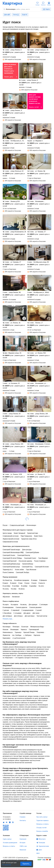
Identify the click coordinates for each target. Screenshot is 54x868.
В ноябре (24, 586)
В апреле (13, 583)
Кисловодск (7, 627)
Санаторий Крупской (10, 561)
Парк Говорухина (26, 536)
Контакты (23, 820)
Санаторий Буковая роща (11, 567)
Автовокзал (16, 597)
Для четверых (7, 616)
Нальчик (5, 629)
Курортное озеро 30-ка (29, 539)
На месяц (23, 604)
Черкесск (24, 629)
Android (7, 822)
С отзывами (17, 613)
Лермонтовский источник (11, 539)
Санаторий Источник (42, 567)
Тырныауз (18, 632)
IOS (4, 822)
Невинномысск (8, 632)
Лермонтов (6, 635)
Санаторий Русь (27, 567)
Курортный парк (33, 533)
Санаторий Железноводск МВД (13, 552)
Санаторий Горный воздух (11, 550)
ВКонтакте (42, 839)
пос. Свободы (17, 635)
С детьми (6, 610)
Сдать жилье (7, 839)
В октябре (16, 586)
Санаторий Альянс (9, 555)
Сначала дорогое (21, 607)
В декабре (33, 586)
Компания (23, 839)
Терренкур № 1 (8, 570)
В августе (42, 583)
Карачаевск (7, 638)
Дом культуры (27, 550)
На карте (6, 604)
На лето (41, 586)
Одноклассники (44, 846)
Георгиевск (40, 632)
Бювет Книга (38, 536)
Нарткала (37, 635)
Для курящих (33, 604)
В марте (5, 583)
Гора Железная (31, 570)
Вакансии (23, 850)
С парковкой (15, 610)
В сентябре (6, 586)
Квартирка (14, 4)
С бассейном (7, 613)
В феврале (43, 580)
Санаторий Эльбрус (23, 572)
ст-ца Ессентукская (19, 638)
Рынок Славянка (40, 561)
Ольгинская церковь (25, 561)
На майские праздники (22, 580)
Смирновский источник (10, 542)
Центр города (7, 533)
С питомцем (43, 604)
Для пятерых (18, 616)
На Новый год (7, 580)
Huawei (10, 822)
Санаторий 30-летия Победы (12, 558)
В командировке (8, 607)
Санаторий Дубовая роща (11, 564)
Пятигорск (16, 627)
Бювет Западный (19, 533)
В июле (34, 583)
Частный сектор (42, 616)
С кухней (39, 610)
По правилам (7, 864)
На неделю (14, 604)
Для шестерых (30, 616)
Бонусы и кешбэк (42, 831)
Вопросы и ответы (43, 824)
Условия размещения (10, 843)
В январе (34, 580)
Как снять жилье (42, 817)
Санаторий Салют (30, 558)
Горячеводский (34, 629)
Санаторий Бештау (24, 555)
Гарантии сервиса (42, 820)
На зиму (14, 589)
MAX (38, 853)
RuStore (13, 822)
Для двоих (27, 613)
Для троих (36, 613)
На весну (22, 589)
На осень (6, 589)
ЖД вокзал (6, 597)
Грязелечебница (28, 564)
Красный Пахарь (29, 632)
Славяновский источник (11, 536)
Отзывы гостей (41, 828)
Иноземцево (14, 629)
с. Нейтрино (27, 635)
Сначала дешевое (35, 607)
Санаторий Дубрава (32, 552)
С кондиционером (27, 610)
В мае (20, 583)
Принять (26, 864)
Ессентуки (25, 627)
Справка (23, 817)
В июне (27, 583)
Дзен (40, 850)
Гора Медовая (43, 558)
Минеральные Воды (37, 627)
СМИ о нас (23, 846)
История (22, 843)
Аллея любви (19, 570)
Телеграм (42, 843)
